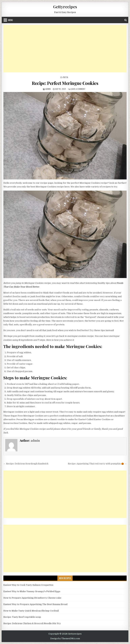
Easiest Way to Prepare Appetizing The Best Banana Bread (35, 604)
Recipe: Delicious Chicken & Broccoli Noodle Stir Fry (32, 623)
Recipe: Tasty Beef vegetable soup (22, 617)
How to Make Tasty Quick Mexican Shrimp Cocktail (31, 611)
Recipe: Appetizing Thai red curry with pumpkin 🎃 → (97, 464)
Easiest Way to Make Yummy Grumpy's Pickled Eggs (32, 591)
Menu (10, 20)
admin (48, 89)
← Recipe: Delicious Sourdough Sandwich (26, 464)
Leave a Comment (78, 89)
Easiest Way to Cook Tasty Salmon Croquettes (28, 585)
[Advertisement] (65, 49)
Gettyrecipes (65, 7)
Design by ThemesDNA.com (65, 639)
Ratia (66, 77)
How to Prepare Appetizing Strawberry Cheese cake (32, 598)
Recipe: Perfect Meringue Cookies (65, 83)
